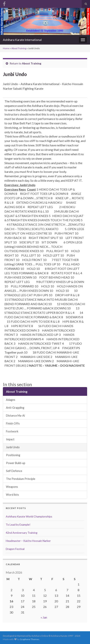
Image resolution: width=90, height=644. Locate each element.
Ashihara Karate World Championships (29, 516)
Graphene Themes (30, 639)
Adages (11, 400)
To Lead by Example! (18, 525)
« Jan (44, 617)
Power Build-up (16, 463)
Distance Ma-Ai (15, 416)
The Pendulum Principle (21, 479)
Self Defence (14, 471)
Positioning (13, 455)
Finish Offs (13, 423)
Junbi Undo (13, 447)
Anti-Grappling (15, 408)
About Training (19, 48)
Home (6, 48)
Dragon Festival (15, 549)
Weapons (12, 487)
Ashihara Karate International (22, 40)
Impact (10, 439)
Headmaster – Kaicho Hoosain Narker (28, 541)
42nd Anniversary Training (22, 533)
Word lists (12, 495)
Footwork (12, 431)
